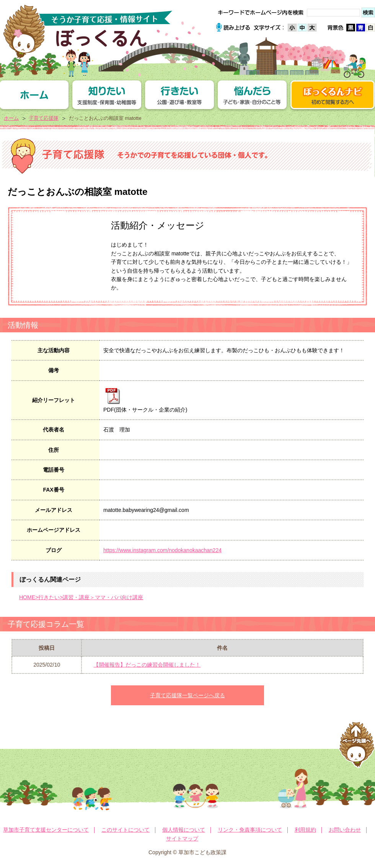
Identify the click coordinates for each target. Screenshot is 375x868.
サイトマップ (182, 839)
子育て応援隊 (44, 118)
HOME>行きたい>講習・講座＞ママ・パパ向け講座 (81, 597)
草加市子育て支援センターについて (46, 830)
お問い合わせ (345, 830)
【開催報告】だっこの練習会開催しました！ (147, 665)
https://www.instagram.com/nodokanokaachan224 (162, 550)
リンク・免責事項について (250, 830)
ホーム (11, 118)
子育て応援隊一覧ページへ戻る (187, 695)
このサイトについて (126, 830)
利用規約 (305, 830)
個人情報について (184, 830)
